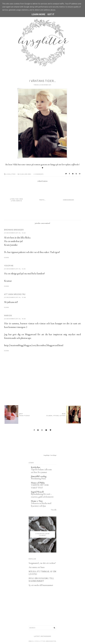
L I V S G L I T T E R (39, 641)
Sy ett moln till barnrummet (41, 585)
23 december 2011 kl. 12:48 (15, 297)
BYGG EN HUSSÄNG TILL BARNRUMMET (41, 580)
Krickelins (36, 467)
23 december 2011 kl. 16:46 (15, 319)
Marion (8, 315)
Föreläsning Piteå (38, 479)
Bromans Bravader (14, 230)
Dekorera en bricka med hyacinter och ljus (41, 505)
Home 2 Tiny (37, 501)
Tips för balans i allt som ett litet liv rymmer (41, 471)
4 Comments (39, 174)
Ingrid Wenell (37, 492)
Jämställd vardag (39, 476)
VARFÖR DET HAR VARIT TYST (40, 486)
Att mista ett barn (37, 567)
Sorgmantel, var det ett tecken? (42, 563)
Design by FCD (51, 641)
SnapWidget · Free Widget (50, 455)
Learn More (38, 14)
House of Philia (38, 483)
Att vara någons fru (15, 294)
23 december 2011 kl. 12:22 (15, 233)
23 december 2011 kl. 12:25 (15, 269)
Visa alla (54, 510)
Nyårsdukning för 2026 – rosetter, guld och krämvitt (42, 495)
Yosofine (9, 266)
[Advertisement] (44, 391)
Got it (51, 14)
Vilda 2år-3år (25, 174)
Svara (7, 258)
